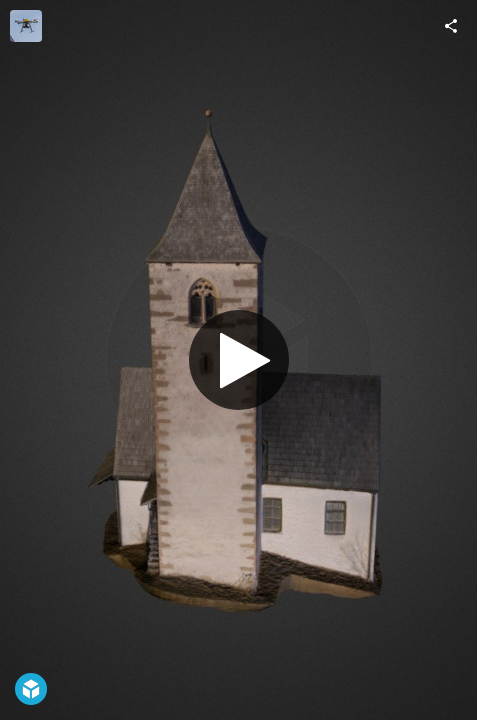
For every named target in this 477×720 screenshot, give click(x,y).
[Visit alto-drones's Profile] (26, 26)
